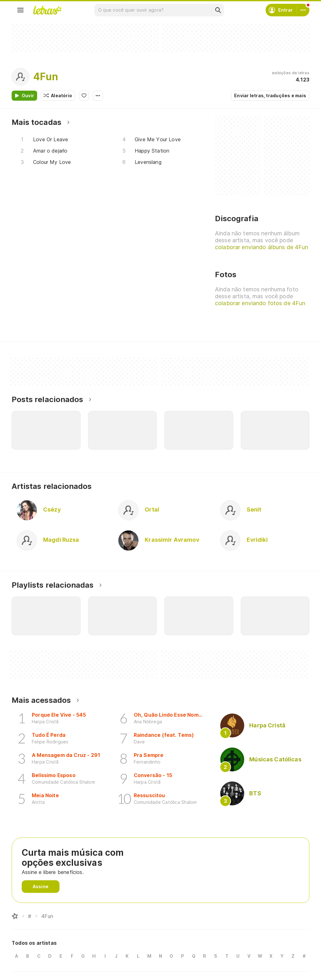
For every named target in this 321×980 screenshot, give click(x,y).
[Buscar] (218, 10)
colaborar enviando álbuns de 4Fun (262, 247)
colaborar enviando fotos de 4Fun (260, 303)
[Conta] (303, 10)
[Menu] (20, 10)
